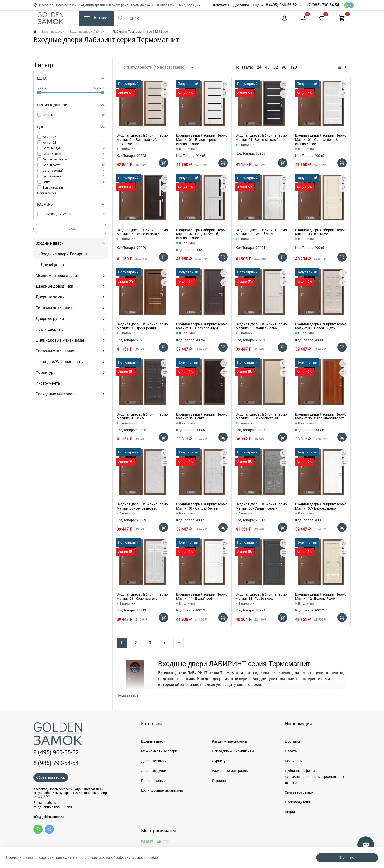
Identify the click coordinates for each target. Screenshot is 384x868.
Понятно (347, 857)
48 (267, 67)
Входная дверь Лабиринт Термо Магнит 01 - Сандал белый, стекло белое (321, 140)
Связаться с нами (299, 792)
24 (259, 67)
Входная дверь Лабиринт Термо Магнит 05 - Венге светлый (261, 416)
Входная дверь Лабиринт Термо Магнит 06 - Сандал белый (202, 506)
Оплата (291, 751)
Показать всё (127, 695)
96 (284, 67)
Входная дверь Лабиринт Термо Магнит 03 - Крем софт (321, 232)
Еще (256, 5)
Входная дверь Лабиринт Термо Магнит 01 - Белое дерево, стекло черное (202, 140)
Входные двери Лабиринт (89, 31)
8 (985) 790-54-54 (56, 763)
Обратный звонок (51, 777)
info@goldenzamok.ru (48, 817)
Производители (297, 802)
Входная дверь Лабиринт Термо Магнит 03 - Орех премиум (202, 326)
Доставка (241, 5)
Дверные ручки (154, 771)
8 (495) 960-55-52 (281, 5)
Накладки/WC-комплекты (233, 751)
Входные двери (53, 31)
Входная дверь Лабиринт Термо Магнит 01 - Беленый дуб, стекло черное (142, 140)
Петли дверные (153, 781)
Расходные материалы (230, 771)
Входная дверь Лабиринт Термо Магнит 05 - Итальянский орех (321, 416)
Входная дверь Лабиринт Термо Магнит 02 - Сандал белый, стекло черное (202, 234)
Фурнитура (221, 761)
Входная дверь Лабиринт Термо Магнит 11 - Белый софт (202, 596)
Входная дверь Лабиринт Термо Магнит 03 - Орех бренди (142, 326)
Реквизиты (294, 761)
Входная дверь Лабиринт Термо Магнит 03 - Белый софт (261, 232)
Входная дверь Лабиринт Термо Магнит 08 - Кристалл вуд (142, 596)
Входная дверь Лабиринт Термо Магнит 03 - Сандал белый (261, 326)
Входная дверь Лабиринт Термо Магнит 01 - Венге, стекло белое (261, 138)
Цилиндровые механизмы (162, 790)
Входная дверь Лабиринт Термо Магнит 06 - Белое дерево (142, 506)
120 (294, 67)
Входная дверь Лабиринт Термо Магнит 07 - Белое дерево (321, 506)
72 (276, 67)
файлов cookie (145, 858)
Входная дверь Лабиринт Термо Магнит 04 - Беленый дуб (321, 326)
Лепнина (219, 781)
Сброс (71, 229)
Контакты (221, 5)
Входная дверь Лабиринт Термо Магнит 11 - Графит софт (261, 596)
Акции (290, 812)
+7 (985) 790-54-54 (323, 5)
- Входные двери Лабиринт (62, 254)
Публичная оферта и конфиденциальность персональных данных (314, 777)
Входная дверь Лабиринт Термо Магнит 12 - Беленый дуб (321, 596)
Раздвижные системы (229, 741)
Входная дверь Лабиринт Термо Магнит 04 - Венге (142, 416)
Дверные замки (154, 761)
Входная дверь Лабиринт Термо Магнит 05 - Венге (202, 416)
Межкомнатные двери (159, 751)
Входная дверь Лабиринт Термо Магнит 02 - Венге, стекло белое (142, 232)
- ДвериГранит (50, 265)
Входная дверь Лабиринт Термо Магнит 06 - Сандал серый (261, 506)
